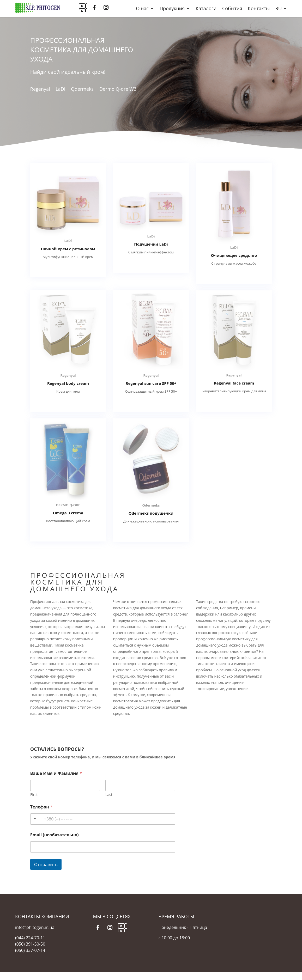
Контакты (259, 9)
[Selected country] (34, 819)
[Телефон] (103, 819)
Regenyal (40, 89)
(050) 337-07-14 (30, 950)
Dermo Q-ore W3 (118, 89)
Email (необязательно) (55, 835)
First (34, 795)
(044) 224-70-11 (30, 938)
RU (279, 9)
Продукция (172, 9)
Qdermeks (82, 89)
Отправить (46, 864)
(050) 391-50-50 (30, 944)
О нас (142, 9)
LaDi (60, 89)
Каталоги (206, 9)
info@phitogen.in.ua (35, 927)
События (232, 9)
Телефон (41, 807)
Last (109, 795)
